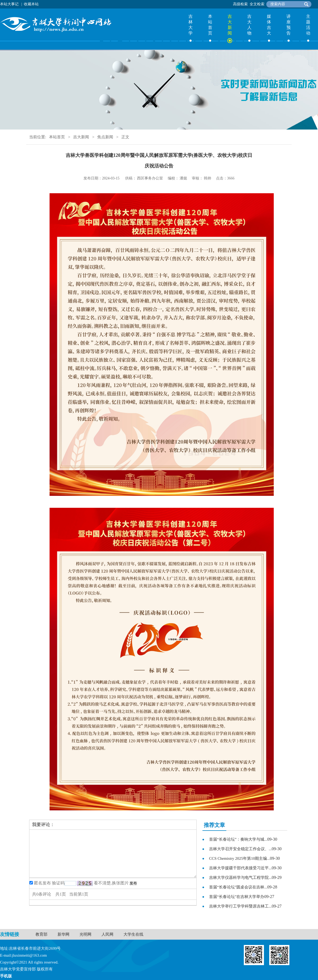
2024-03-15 (111, 178)
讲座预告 (289, 25)
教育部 (41, 934)
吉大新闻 (230, 25)
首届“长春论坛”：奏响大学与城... (238, 839)
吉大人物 (249, 25)
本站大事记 (9, 4)
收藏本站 (31, 4)
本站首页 (210, 25)
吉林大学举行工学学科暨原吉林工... (240, 906)
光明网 (85, 934)
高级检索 (240, 4)
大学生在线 (133, 934)
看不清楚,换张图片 (111, 883)
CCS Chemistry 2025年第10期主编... (240, 858)
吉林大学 (191, 25)
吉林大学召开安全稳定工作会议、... (240, 849)
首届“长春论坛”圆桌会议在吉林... (238, 887)
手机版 (6, 976)
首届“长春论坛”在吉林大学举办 (237, 897)
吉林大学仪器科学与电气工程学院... (240, 878)
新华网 (63, 934)
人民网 (107, 934)
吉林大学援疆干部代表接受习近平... (240, 868)
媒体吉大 (269, 25)
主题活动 (308, 25)
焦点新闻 (105, 137)
